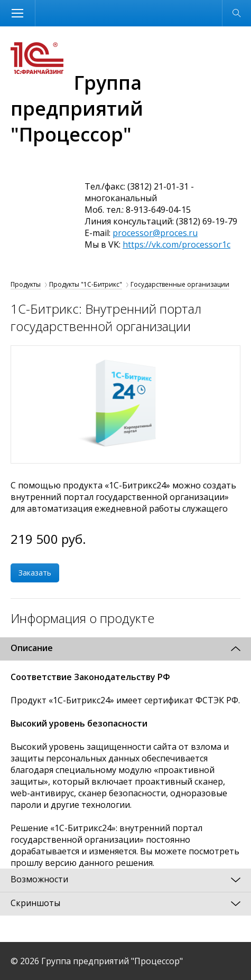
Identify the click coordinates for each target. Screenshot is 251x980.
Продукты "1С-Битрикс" (86, 284)
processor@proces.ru (155, 233)
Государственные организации (180, 284)
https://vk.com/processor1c (176, 244)
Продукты (26, 284)
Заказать (35, 573)
